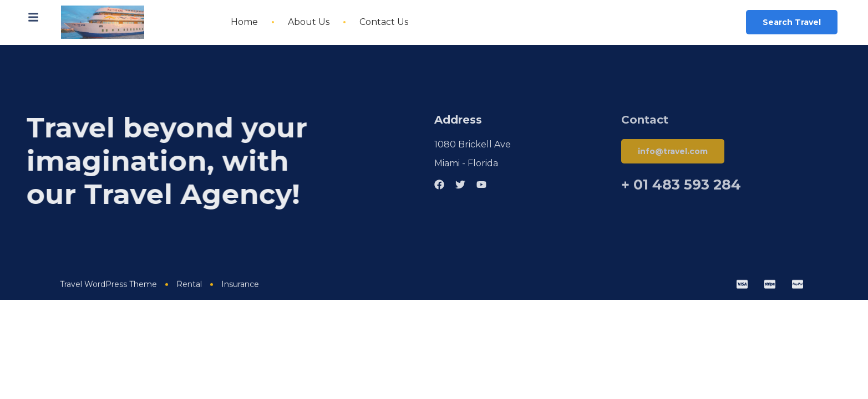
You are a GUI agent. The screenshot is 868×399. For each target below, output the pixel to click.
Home (244, 22)
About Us (309, 22)
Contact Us (384, 22)
